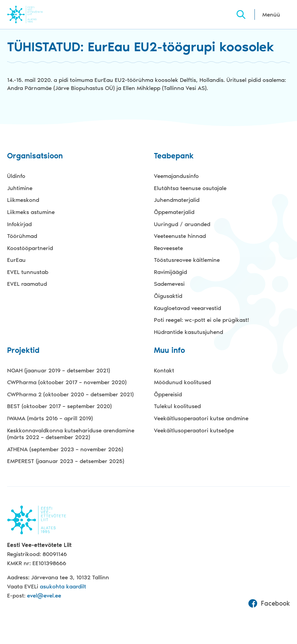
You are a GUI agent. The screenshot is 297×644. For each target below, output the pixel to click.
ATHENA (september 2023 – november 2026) (65, 449)
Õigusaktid (168, 296)
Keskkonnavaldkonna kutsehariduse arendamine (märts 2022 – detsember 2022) (71, 434)
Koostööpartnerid (30, 248)
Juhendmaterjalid (177, 200)
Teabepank (174, 156)
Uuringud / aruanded (182, 224)
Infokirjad (19, 224)
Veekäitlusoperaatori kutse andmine (201, 418)
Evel (34, 14)
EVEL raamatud (27, 284)
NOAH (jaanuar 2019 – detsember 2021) (59, 370)
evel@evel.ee (44, 595)
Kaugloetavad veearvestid (187, 308)
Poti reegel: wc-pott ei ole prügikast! (201, 320)
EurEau (16, 260)
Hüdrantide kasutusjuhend (188, 332)
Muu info (169, 351)
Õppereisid (168, 394)
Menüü (271, 14)
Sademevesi (169, 284)
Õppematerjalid (174, 212)
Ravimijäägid (170, 272)
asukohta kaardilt (63, 586)
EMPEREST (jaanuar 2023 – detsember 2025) (66, 461)
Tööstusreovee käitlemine (187, 260)
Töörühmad (22, 236)
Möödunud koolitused (182, 382)
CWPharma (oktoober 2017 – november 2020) (67, 382)
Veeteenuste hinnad (180, 236)
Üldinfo (16, 176)
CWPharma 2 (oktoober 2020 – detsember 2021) (70, 394)
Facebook (269, 604)
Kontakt (164, 370)
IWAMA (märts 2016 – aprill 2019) (50, 418)
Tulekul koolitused (177, 406)
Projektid (23, 351)
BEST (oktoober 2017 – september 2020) (59, 406)
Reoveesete (168, 248)
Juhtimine (20, 188)
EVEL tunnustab (28, 272)
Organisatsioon (35, 156)
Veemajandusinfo (176, 176)
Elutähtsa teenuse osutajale (190, 188)
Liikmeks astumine (31, 212)
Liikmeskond (23, 200)
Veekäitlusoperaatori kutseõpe (194, 430)
